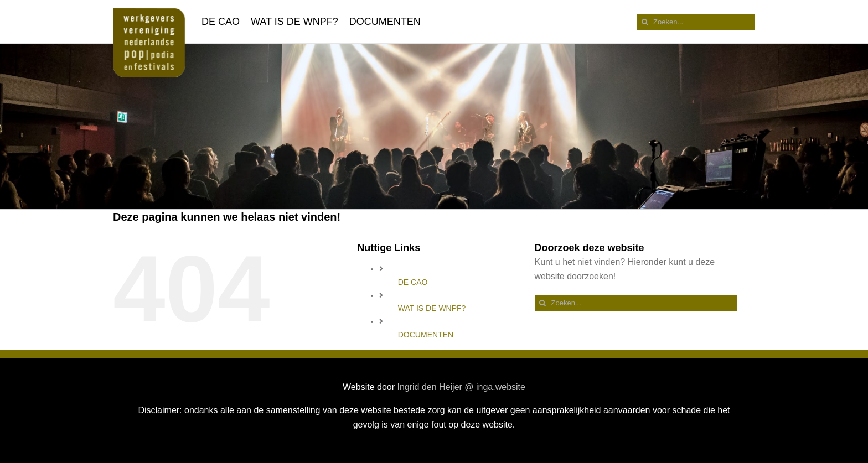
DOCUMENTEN (426, 335)
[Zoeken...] (696, 22)
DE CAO (413, 282)
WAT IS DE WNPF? (432, 308)
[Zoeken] (645, 22)
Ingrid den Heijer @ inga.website (461, 387)
